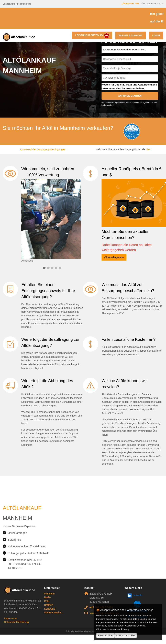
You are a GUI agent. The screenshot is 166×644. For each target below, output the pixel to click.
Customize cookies (126, 635)
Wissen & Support (131, 35)
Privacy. (125, 629)
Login (156, 35)
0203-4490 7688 (131, 4)
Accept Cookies (106, 635)
